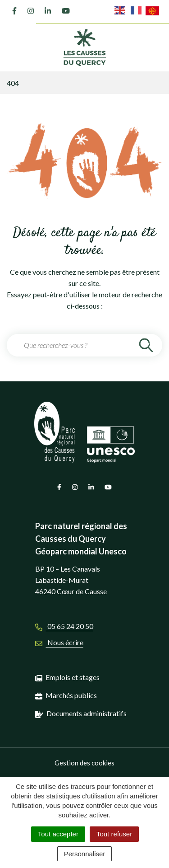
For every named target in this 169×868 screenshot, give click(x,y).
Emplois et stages (73, 677)
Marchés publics (71, 695)
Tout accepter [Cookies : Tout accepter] (58, 834)
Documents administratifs (87, 713)
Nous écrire (59, 642)
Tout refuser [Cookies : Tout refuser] (114, 834)
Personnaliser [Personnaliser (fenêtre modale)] (85, 854)
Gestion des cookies (84, 763)
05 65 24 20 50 (64, 626)
